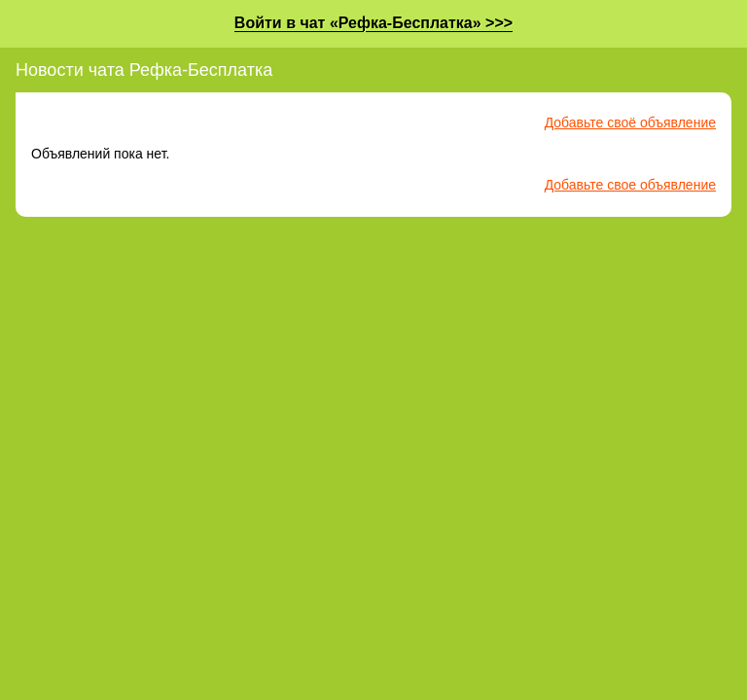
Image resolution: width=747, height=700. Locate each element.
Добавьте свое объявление (630, 185)
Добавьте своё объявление (630, 122)
